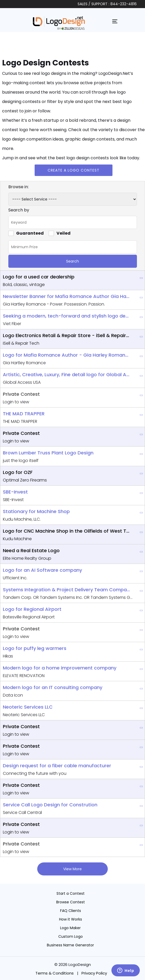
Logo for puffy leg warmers (35, 648)
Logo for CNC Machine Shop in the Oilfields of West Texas (66, 531)
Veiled (60, 233)
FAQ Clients (71, 911)
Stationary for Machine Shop (36, 511)
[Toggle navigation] (115, 21)
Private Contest (21, 394)
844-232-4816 (124, 4)
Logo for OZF (18, 472)
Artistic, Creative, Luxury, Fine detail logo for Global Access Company (66, 375)
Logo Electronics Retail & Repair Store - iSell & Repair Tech (66, 335)
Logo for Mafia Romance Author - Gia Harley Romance (66, 355)
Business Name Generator (70, 945)
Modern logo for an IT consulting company (53, 687)
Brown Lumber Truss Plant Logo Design (48, 453)
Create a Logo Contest (74, 170)
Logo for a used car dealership (39, 277)
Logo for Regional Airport (32, 609)
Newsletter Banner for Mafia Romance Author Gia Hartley (66, 296)
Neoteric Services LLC (28, 707)
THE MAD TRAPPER (24, 414)
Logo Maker (70, 928)
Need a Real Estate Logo (31, 550)
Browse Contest (71, 902)
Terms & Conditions (55, 973)
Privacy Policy (94, 973)
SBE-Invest (15, 492)
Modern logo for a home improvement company (60, 668)
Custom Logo (71, 936)
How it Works (71, 919)
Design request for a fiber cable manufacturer (57, 766)
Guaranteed (26, 233)
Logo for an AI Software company (42, 570)
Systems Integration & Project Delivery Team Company (66, 590)
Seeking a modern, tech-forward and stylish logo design (66, 316)
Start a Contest (71, 893)
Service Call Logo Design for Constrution (50, 805)
